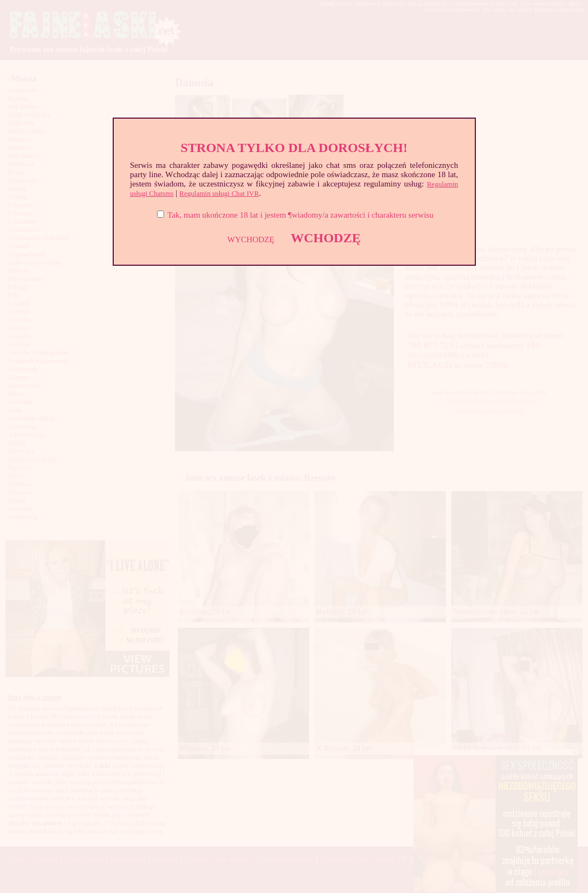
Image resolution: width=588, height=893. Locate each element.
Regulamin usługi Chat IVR (219, 193)
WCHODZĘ (325, 238)
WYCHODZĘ (251, 240)
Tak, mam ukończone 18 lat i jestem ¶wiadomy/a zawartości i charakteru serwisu (300, 215)
